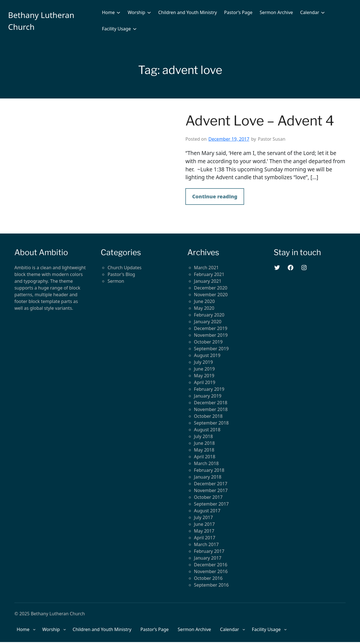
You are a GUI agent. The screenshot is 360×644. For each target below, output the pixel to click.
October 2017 (208, 497)
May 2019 (204, 376)
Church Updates (124, 268)
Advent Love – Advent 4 (260, 121)
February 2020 (209, 315)
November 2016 (211, 571)
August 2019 (207, 355)
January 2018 (208, 477)
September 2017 (211, 504)
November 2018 (211, 409)
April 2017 (205, 538)
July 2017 (203, 517)
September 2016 (211, 585)
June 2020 (204, 301)
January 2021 (208, 281)
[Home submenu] (118, 12)
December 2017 (211, 484)
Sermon (116, 281)
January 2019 (208, 396)
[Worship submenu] (149, 12)
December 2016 (211, 565)
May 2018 (204, 450)
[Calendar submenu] (323, 12)
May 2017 (204, 531)
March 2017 (206, 544)
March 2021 (206, 268)
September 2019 (211, 349)
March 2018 (206, 463)
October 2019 (208, 342)
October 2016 (208, 578)
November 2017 (211, 490)
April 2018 (205, 457)
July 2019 (203, 362)
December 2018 (211, 403)
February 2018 (209, 470)
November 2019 (211, 335)
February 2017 (209, 551)
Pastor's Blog (121, 274)
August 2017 (207, 511)
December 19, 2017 (229, 139)
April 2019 (205, 382)
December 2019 (211, 328)
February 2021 (209, 274)
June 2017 (204, 524)
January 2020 (208, 322)
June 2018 (204, 443)
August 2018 (207, 430)
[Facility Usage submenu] (135, 29)
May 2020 (204, 308)
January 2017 (208, 558)
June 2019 (204, 369)
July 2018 (203, 436)
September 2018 (211, 423)
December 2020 (211, 288)
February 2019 (209, 389)
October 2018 (208, 416)
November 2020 (211, 295)
